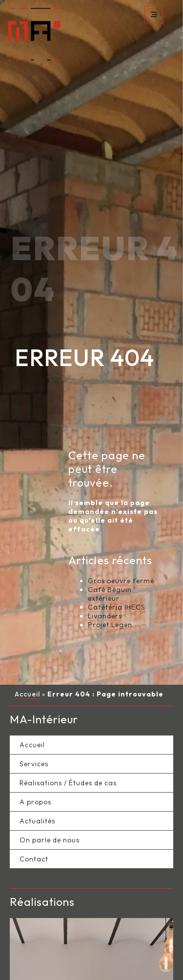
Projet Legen (110, 562)
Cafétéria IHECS (117, 545)
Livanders (105, 553)
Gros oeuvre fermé (121, 518)
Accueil (27, 632)
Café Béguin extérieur (110, 531)
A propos (35, 739)
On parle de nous (50, 777)
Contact (34, 796)
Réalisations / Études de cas (68, 720)
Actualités (37, 758)
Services (34, 701)
